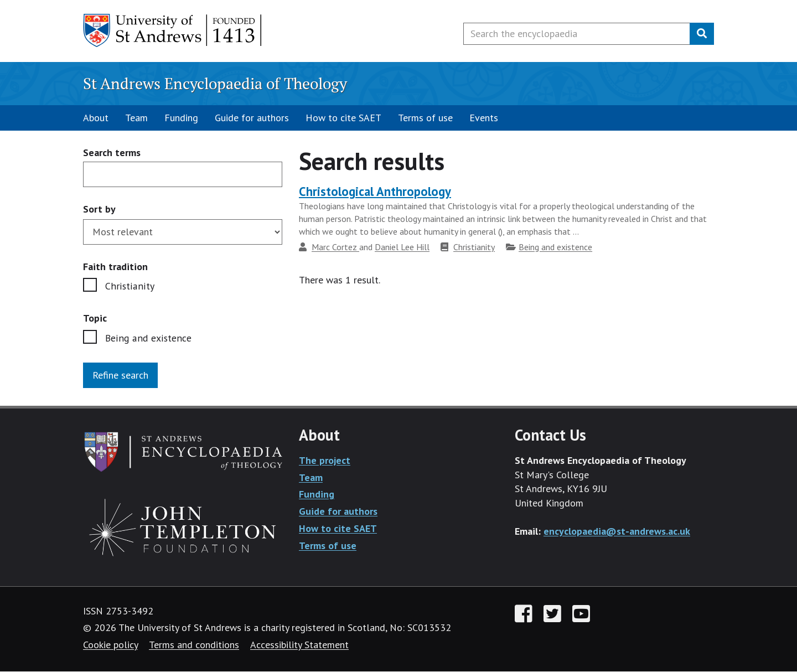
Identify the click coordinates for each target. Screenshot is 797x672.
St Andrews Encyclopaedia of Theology (215, 83)
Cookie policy (110, 645)
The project (325, 460)
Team (136, 118)
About (96, 118)
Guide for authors (252, 118)
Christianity (129, 286)
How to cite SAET (343, 118)
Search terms (112, 153)
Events (484, 118)
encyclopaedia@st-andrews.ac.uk (617, 531)
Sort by (99, 209)
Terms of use (425, 118)
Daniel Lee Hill (402, 247)
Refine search (120, 375)
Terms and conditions (194, 645)
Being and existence (148, 338)
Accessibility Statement (299, 645)
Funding (181, 118)
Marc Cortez (335, 247)
